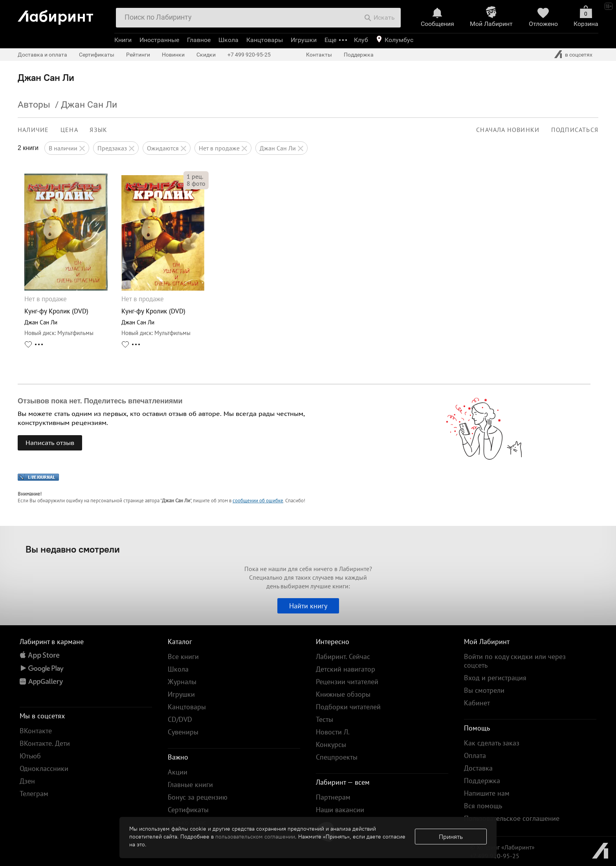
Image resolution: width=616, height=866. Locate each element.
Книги (123, 40)
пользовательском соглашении (255, 837)
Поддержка (359, 55)
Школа (228, 40)
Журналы (182, 682)
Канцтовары (265, 40)
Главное (199, 40)
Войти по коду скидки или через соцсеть (515, 661)
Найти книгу (308, 606)
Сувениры (183, 732)
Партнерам (333, 797)
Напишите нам (487, 793)
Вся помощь (483, 806)
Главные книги (190, 785)
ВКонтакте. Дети (45, 743)
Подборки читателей (348, 707)
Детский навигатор (346, 669)
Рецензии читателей (347, 682)
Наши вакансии (340, 810)
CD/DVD (180, 719)
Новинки (173, 55)
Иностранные (159, 40)
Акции (178, 772)
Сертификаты (97, 55)
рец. (195, 176)
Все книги (183, 656)
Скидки (206, 55)
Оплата (475, 755)
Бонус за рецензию (198, 797)
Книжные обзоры (343, 694)
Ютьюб (30, 756)
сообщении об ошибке (258, 501)
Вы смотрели (484, 690)
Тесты (324, 719)
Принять (451, 837)
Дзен (27, 781)
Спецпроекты (337, 757)
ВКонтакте (36, 731)
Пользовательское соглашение (512, 818)
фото (196, 183)
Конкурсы (331, 744)
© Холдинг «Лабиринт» (502, 847)
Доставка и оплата (42, 55)
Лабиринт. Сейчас (343, 656)
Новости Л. (333, 732)
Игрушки (304, 40)
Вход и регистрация (495, 678)
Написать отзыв (50, 443)
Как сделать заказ (492, 743)
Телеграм (34, 794)
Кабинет (477, 703)
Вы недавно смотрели (73, 549)
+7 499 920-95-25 (249, 55)
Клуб (361, 40)
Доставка (478, 768)
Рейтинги (138, 55)
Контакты (319, 55)
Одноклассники (44, 768)
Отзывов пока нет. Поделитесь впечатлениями (100, 401)
